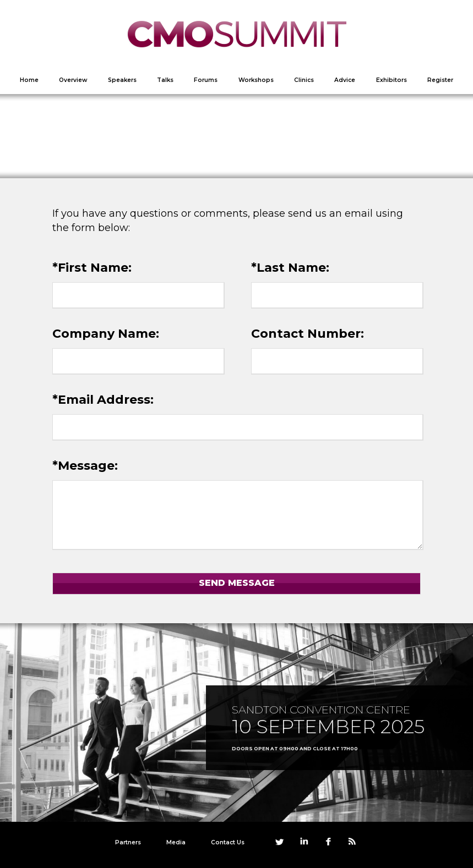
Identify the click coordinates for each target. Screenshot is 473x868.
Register (440, 80)
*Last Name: (290, 268)
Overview (73, 80)
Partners (128, 842)
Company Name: (106, 334)
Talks (165, 80)
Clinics (304, 80)
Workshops (256, 80)
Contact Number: (308, 334)
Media (176, 842)
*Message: (85, 466)
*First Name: (92, 268)
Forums (206, 80)
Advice (345, 80)
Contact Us (228, 842)
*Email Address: (103, 400)
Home (29, 80)
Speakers (122, 80)
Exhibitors (392, 80)
